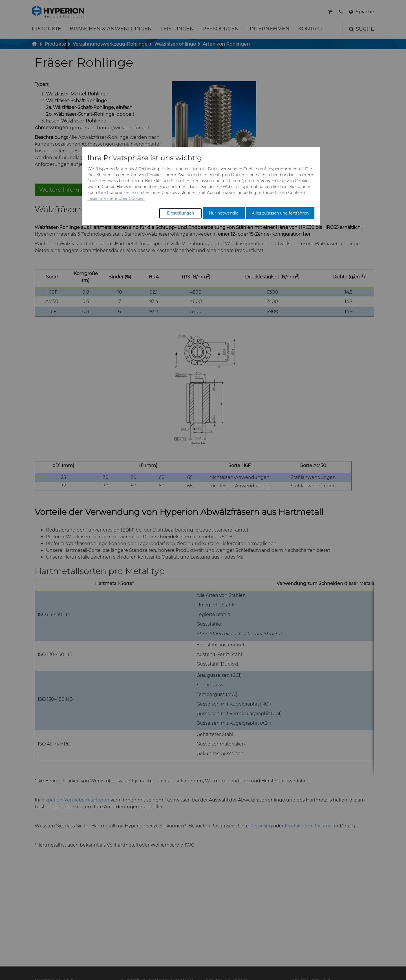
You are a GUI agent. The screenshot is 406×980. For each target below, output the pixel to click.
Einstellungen (180, 213)
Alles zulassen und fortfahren (280, 213)
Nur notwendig (224, 213)
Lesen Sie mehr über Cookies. (116, 198)
